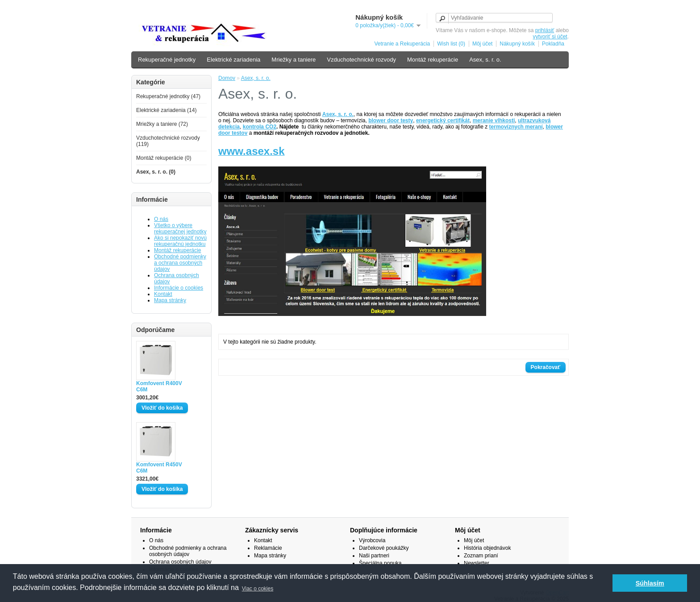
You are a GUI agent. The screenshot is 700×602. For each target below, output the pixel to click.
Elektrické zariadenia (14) (166, 110)
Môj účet (482, 44)
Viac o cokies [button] (258, 589)
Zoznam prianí (481, 556)
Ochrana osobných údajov (180, 562)
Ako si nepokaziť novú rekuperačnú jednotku (180, 241)
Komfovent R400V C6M (159, 386)
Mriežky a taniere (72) (162, 124)
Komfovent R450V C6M (159, 468)
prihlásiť (545, 30)
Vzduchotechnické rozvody (361, 60)
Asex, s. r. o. (485, 60)
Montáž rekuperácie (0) (164, 158)
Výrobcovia (372, 540)
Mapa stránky (170, 300)
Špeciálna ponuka (380, 563)
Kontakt (163, 294)
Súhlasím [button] (650, 583)
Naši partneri (374, 556)
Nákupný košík (517, 44)
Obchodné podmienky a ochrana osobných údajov (180, 263)
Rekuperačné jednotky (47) (168, 96)
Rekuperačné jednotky (167, 60)
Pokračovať (546, 367)
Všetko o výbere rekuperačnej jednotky (180, 228)
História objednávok (487, 548)
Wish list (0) (451, 44)
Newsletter (477, 563)
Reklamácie (268, 548)
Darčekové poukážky (384, 548)
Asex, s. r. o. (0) (156, 172)
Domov (227, 78)
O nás (161, 219)
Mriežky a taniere (294, 60)
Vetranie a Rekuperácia (402, 44)
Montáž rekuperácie (433, 60)
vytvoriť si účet (550, 37)
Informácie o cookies (179, 288)
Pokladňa (553, 44)
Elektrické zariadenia (233, 60)
